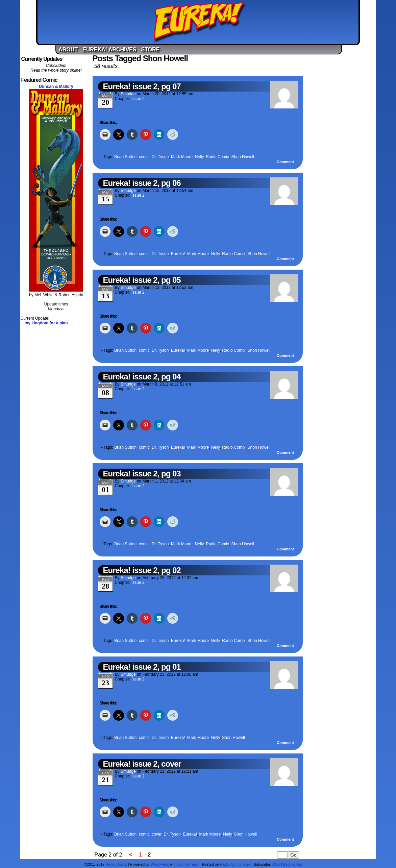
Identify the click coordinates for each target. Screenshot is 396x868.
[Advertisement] (340, 156)
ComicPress (188, 864)
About (68, 49)
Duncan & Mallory (56, 86)
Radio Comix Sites (235, 864)
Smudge (128, 94)
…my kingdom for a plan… (46, 323)
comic (144, 157)
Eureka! (200, 22)
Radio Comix (217, 157)
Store (150, 49)
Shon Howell (243, 157)
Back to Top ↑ (294, 864)
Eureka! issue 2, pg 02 (142, 570)
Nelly (199, 157)
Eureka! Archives (109, 49)
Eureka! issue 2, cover (142, 764)
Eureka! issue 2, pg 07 (142, 86)
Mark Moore (182, 157)
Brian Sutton (125, 157)
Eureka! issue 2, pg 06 (142, 183)
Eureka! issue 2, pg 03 (142, 474)
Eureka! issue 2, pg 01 (142, 667)
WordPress (160, 864)
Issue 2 (138, 99)
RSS (276, 864)
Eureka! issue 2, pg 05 (142, 280)
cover (157, 834)
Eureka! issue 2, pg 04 (142, 377)
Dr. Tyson (160, 157)
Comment (285, 162)
